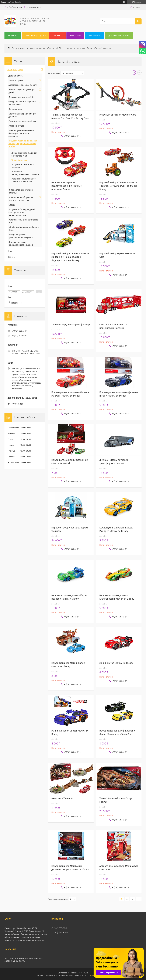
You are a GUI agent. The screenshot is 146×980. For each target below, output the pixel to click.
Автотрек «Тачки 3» (62, 798)
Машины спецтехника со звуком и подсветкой (24, 180)
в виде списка (139, 73)
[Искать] (138, 21)
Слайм (12, 205)
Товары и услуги (35, 36)
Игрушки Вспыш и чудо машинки (23, 166)
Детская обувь (16, 76)
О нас (58, 36)
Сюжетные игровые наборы (22, 121)
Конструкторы (15, 109)
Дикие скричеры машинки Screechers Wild (24, 154)
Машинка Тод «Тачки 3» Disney (116, 663)
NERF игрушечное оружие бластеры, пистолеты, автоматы (21, 133)
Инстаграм (95, 36)
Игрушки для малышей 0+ (21, 97)
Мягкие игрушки (16, 126)
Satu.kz (85, 973)
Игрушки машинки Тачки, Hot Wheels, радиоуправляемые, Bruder (62, 48)
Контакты (75, 36)
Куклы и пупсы (16, 80)
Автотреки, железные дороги (23, 85)
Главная (13, 36)
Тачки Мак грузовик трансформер (71, 325)
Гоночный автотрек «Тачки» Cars (118, 115)
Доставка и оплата (119, 36)
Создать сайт (6, 2)
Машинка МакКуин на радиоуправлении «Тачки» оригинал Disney (67, 186)
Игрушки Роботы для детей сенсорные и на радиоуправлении (22, 212)
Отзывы (11, 257)
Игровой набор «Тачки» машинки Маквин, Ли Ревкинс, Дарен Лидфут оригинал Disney (70, 257)
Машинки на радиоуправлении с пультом (25, 173)
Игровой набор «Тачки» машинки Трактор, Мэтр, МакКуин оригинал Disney (118, 186)
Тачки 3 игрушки (19, 160)
